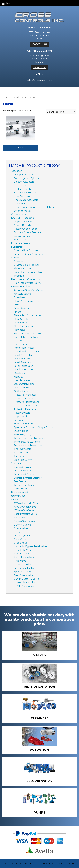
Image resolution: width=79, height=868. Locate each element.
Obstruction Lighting (26, 388)
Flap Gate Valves (23, 222)
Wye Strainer (21, 489)
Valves (15, 499)
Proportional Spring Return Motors (34, 207)
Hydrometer (21, 344)
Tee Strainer (21, 481)
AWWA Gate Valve (24, 510)
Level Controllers (24, 355)
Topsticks (19, 276)
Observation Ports (24, 384)
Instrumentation (20, 286)
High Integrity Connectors (26, 279)
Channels (19, 261)
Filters (17, 312)
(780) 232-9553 (39, 44)
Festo (21, 148)
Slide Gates (20, 240)
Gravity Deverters (24, 225)
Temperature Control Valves (30, 438)
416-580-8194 (39, 68)
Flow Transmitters (24, 326)
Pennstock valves (24, 557)
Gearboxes (20, 186)
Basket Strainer (22, 467)
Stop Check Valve (24, 575)
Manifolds (19, 373)
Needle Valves (22, 380)
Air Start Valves (22, 294)
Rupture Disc (21, 417)
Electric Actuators (24, 182)
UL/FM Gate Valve (24, 586)
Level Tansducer (23, 366)
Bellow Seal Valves (24, 521)
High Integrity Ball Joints (28, 283)
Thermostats (21, 453)
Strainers (16, 463)
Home (6, 97)
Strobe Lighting (23, 435)
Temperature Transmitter (28, 445)
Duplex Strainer (23, 471)
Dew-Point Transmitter (27, 301)
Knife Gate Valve (23, 550)
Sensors (18, 420)
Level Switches (22, 362)
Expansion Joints (20, 243)
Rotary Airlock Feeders (27, 229)
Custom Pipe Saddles (26, 250)
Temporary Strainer (25, 485)
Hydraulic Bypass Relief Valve (30, 546)
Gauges (18, 341)
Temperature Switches (27, 442)
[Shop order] (61, 111)
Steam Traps (21, 431)
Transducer (20, 456)
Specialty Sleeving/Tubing (29, 272)
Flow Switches (22, 323)
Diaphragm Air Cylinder (27, 178)
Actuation (17, 171)
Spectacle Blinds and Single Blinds (33, 427)
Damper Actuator (24, 175)
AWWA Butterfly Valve (27, 503)
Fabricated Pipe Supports (28, 254)
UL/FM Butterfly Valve (26, 579)
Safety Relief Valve (24, 568)
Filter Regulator (23, 308)
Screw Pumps (22, 236)
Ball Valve (19, 517)
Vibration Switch (23, 460)
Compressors (18, 214)
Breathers (20, 297)
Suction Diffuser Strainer (28, 478)
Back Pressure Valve (25, 514)
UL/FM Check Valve (25, 582)
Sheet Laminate (23, 268)
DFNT (17, 305)
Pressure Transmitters (26, 406)
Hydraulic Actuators (25, 193)
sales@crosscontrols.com (39, 80)
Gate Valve (20, 539)
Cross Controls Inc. (29, 863)
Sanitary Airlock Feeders (27, 232)
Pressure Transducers (26, 402)
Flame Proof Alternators (28, 315)
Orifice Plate (21, 391)
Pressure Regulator (25, 395)
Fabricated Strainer (25, 474)
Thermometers (22, 449)
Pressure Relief (22, 564)
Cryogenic (20, 532)
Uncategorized (20, 492)
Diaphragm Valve (23, 536)
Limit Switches (22, 196)
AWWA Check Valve (25, 507)
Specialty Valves (23, 572)
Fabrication (17, 247)
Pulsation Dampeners (26, 409)
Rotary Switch (22, 413)
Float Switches (25, 189)
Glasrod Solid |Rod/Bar (27, 265)
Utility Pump (18, 496)
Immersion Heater (24, 348)
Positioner (20, 204)
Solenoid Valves (23, 211)
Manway (19, 377)
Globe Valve (21, 543)
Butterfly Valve (22, 525)
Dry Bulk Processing (23, 218)
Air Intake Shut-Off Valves (28, 290)
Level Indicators (23, 359)
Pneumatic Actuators (26, 200)
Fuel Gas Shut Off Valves (28, 333)
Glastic (15, 258)
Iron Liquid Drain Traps (27, 352)
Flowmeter (20, 330)
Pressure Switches (24, 398)
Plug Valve (20, 561)
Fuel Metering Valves (26, 337)
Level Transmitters (24, 370)
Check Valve (21, 528)
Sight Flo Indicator (24, 424)
